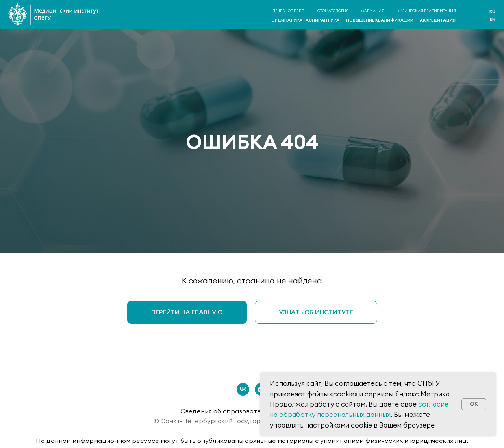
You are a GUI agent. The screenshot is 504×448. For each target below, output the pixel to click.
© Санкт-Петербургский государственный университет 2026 (252, 421)
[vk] (243, 389)
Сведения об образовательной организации (252, 411)
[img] (473, 15)
